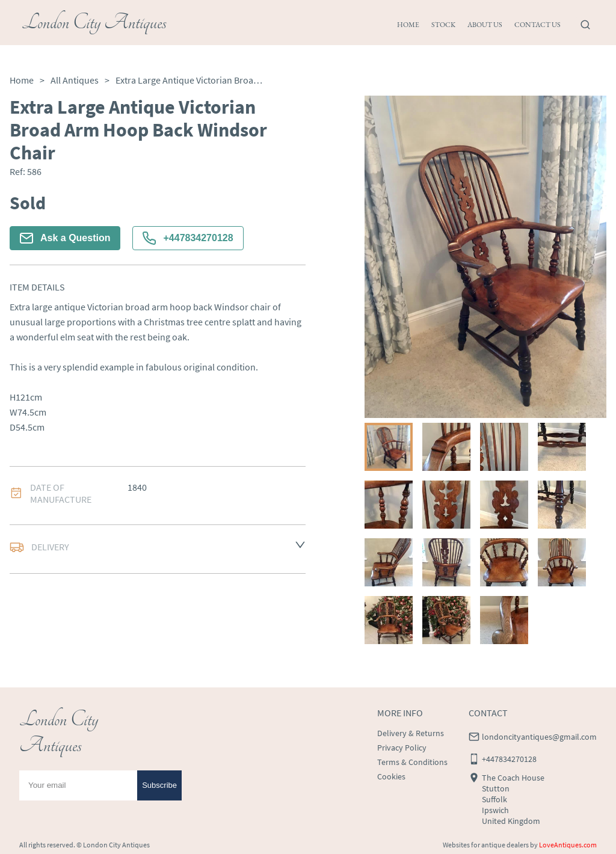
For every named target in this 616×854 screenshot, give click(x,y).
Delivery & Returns (411, 733)
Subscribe (159, 785)
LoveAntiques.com (568, 845)
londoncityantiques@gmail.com (539, 737)
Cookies (391, 776)
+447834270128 (188, 238)
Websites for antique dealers (486, 845)
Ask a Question (65, 238)
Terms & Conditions (412, 762)
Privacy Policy (402, 748)
